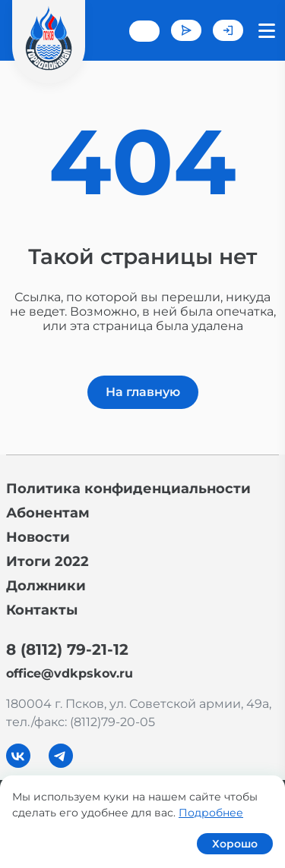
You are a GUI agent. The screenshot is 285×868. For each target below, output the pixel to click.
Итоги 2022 (47, 561)
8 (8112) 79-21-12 (67, 649)
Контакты (42, 610)
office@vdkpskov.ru (70, 673)
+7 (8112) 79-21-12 (144, 31)
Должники (46, 586)
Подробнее (211, 813)
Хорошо (235, 844)
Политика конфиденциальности (128, 489)
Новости (38, 537)
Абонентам (48, 513)
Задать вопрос (186, 30)
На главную (143, 392)
